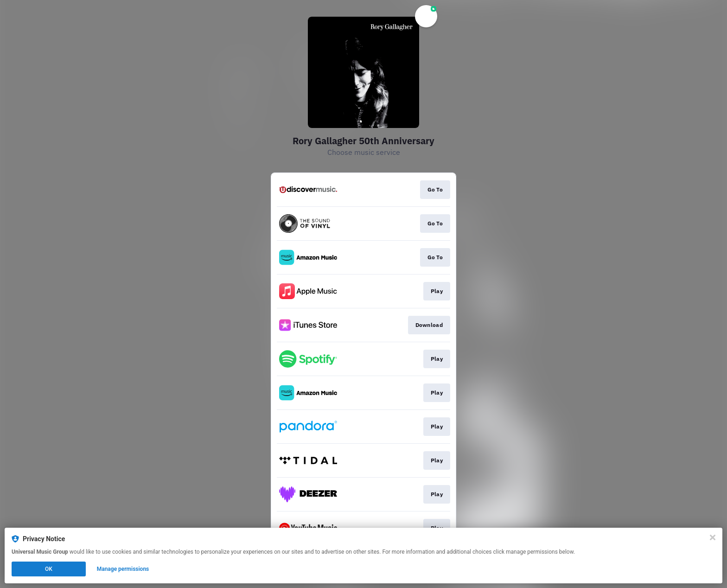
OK (49, 569)
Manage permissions (123, 569)
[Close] (713, 537)
